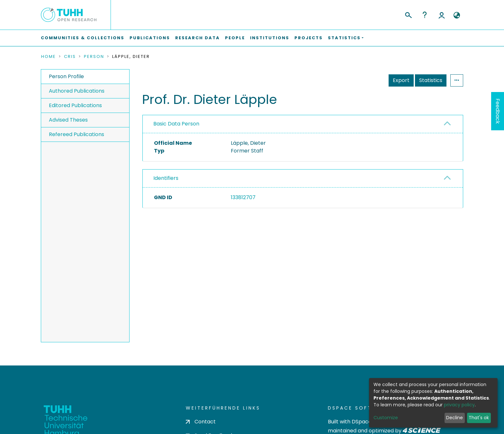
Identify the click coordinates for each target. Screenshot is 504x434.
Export (401, 80)
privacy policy (459, 405)
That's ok (479, 418)
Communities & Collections (83, 38)
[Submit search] (408, 14)
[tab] (303, 124)
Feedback (498, 111)
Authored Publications (77, 91)
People (235, 38)
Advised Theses (68, 120)
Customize (386, 418)
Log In (442, 15)
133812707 (243, 197)
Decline (455, 418)
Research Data (198, 38)
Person (94, 57)
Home (49, 57)
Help (425, 15)
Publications (150, 38)
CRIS (70, 57)
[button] (457, 15)
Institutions (270, 38)
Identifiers (166, 178)
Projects (309, 38)
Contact (201, 422)
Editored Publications (75, 105)
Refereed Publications (76, 134)
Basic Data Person (176, 124)
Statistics (431, 80)
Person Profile (66, 76)
